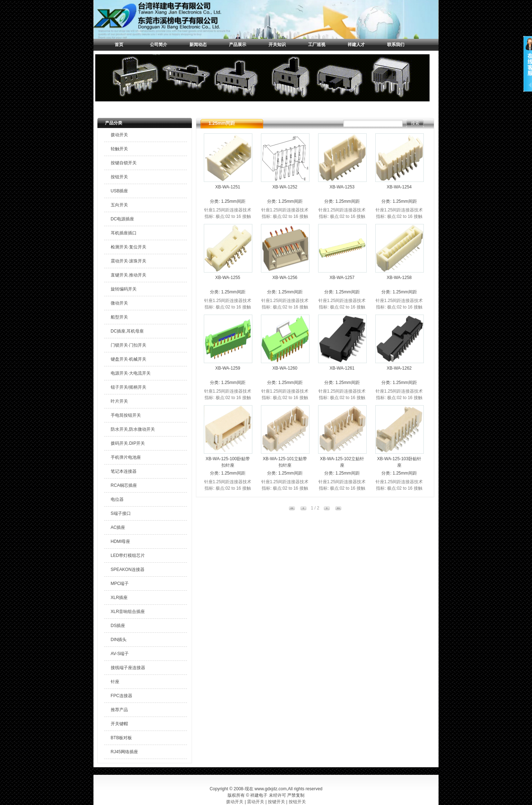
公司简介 (159, 45)
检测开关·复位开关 (129, 247)
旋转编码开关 (124, 289)
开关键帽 (119, 724)
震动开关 (256, 802)
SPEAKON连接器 (128, 570)
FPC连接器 (121, 696)
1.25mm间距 (233, 201)
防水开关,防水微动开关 (133, 429)
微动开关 (119, 303)
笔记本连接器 (124, 471)
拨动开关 (119, 135)
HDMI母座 (121, 541)
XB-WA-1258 (399, 278)
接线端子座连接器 (128, 668)
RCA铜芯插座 (124, 485)
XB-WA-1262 (399, 368)
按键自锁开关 (124, 163)
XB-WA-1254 (399, 187)
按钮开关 (119, 177)
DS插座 (118, 626)
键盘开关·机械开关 (129, 359)
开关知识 (277, 45)
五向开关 (119, 205)
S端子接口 (121, 513)
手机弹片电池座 (126, 457)
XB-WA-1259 (228, 368)
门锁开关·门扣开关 (129, 345)
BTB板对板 (121, 738)
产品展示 (238, 45)
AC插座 (118, 527)
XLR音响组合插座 (128, 612)
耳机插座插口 (124, 233)
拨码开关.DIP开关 (128, 443)
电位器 (117, 499)
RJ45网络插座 (124, 752)
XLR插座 (119, 598)
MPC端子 (120, 584)
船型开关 (119, 317)
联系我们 (396, 45)
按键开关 (276, 802)
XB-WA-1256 (285, 278)
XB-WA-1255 (228, 278)
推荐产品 (119, 710)
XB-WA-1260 (285, 368)
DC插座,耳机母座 (127, 331)
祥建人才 (356, 45)
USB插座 (120, 191)
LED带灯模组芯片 (128, 555)
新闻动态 (198, 45)
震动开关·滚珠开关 (129, 261)
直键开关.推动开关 (129, 275)
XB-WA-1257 (342, 278)
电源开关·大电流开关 (131, 373)
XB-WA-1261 (342, 368)
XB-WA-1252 (285, 187)
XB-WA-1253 (342, 187)
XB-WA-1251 (228, 187)
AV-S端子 (120, 654)
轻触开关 (119, 149)
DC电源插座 (122, 219)
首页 (119, 45)
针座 (115, 682)
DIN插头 (119, 640)
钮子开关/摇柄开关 (129, 387)
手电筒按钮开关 (126, 415)
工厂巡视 (317, 45)
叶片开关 (119, 401)
